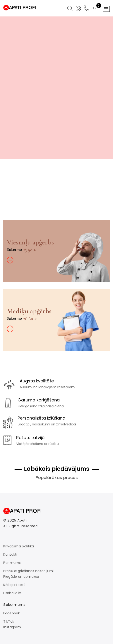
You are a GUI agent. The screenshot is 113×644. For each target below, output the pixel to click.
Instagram (12, 627)
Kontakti (10, 554)
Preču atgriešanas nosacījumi (28, 571)
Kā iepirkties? (14, 585)
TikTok (9, 621)
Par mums (12, 563)
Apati (22, 520)
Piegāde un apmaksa (21, 577)
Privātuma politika (19, 546)
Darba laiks (12, 593)
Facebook (12, 613)
